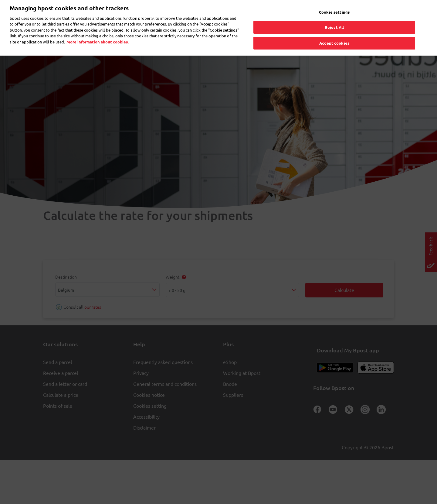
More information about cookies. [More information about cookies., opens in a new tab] (98, 33)
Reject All (334, 19)
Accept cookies (334, 34)
